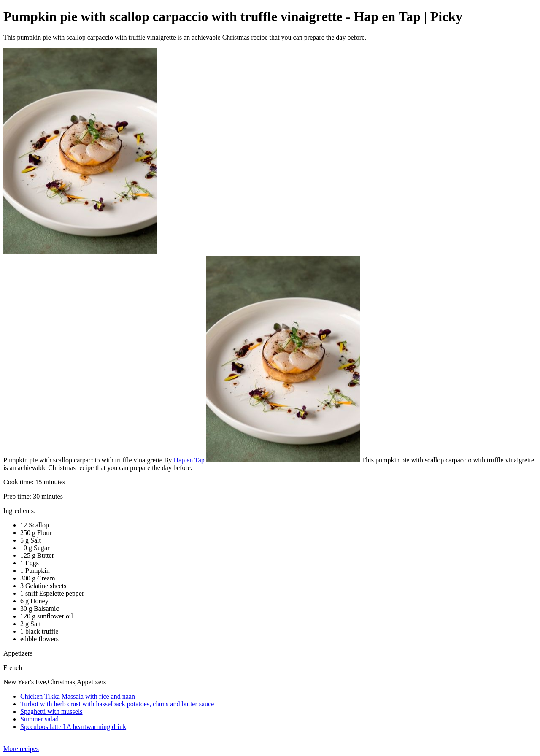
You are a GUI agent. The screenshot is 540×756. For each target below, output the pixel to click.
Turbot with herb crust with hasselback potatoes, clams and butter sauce (117, 704)
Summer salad (39, 719)
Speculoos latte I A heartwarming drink (73, 727)
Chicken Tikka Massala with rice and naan (78, 696)
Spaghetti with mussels (51, 711)
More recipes (21, 749)
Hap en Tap (189, 460)
